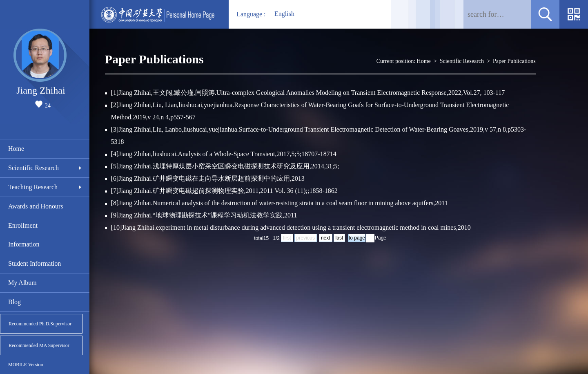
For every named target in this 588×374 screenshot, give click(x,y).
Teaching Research (33, 187)
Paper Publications (514, 61)
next (326, 238)
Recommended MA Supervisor (39, 345)
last (340, 238)
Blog (14, 302)
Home (16, 149)
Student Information (35, 263)
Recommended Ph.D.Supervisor (40, 324)
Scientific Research (33, 168)
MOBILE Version (26, 365)
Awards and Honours (36, 206)
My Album (22, 283)
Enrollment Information (24, 235)
